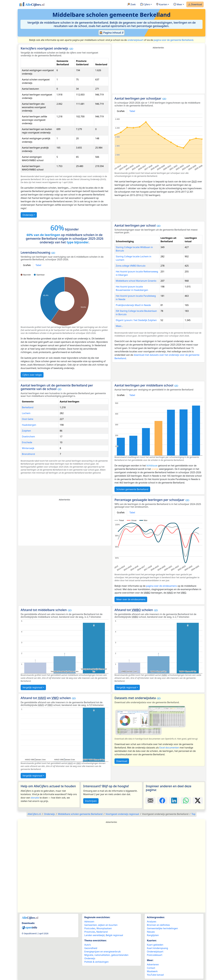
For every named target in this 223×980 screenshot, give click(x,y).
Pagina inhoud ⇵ (112, 33)
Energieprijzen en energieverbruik (102, 952)
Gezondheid (91, 948)
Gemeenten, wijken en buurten (101, 925)
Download (195, 5)
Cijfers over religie (32, 375)
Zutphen (26, 431)
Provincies (90, 932)
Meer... (119, 326)
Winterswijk (28, 448)
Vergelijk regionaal (32, 687)
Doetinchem (28, 437)
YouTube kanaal (155, 975)
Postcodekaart (155, 955)
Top (193, 814)
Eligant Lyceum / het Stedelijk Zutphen (136, 320)
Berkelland (28, 407)
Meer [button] (178, 5)
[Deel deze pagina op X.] (198, 800)
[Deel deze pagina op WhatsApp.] (186, 800)
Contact (151, 968)
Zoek (131, 5)
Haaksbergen (29, 425)
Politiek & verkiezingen (96, 962)
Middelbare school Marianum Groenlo (136, 281)
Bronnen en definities (158, 925)
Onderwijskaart (155, 952)
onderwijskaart (135, 40)
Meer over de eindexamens (131, 599)
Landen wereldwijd (94, 935)
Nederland (102, 932)
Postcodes (90, 928)
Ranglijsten (153, 935)
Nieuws (151, 932)
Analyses (152, 922)
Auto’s (88, 945)
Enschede (27, 442)
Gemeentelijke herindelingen (162, 928)
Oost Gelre (28, 419)
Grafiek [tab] (121, 111)
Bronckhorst (28, 454)
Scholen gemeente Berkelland (132, 489)
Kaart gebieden (155, 945)
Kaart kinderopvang (157, 948)
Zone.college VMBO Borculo (131, 266)
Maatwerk (152, 971)
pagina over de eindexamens (161, 586)
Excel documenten (169, 748)
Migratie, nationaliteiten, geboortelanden (106, 955)
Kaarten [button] (162, 5)
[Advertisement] (158, 71)
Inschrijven (91, 801)
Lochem (26, 413)
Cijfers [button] (145, 5)
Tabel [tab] (132, 111)
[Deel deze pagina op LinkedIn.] (174, 800)
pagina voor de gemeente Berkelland (173, 40)
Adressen (89, 922)
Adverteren (153, 964)
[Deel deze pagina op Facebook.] (162, 800)
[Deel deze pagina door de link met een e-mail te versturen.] (150, 800)
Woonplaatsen (104, 928)
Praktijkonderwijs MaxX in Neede (133, 305)
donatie (35, 798)
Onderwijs (28, 215)
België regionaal (114, 935)
